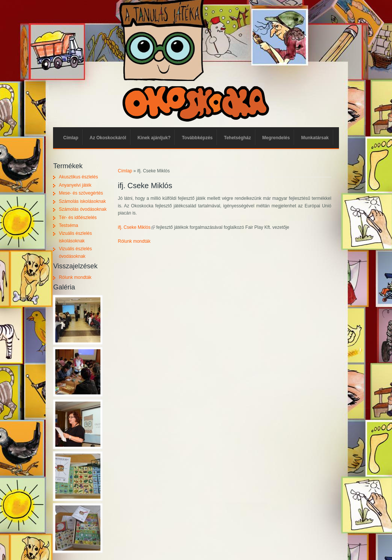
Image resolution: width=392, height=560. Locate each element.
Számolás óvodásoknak (83, 209)
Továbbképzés (197, 138)
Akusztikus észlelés (78, 177)
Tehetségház (237, 138)
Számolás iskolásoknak (82, 201)
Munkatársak (315, 138)
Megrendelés (276, 138)
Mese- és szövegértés (81, 193)
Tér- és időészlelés (78, 218)
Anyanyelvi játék (75, 185)
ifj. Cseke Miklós (136, 227)
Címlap (71, 138)
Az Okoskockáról (108, 138)
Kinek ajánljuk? (154, 138)
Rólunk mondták (134, 241)
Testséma (68, 225)
